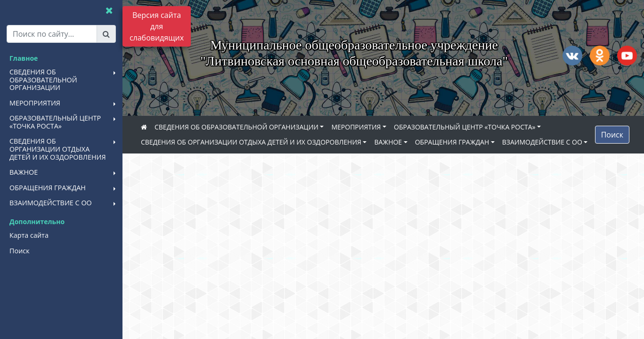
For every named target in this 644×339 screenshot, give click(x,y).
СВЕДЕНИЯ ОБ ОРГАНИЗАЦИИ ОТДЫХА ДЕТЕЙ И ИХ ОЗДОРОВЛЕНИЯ (251, 142)
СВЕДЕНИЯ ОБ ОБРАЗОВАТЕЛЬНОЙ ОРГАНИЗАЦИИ (236, 127)
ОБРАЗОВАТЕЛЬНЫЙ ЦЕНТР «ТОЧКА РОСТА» (465, 127)
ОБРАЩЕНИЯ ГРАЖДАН (452, 142)
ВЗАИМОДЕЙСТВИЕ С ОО (542, 142)
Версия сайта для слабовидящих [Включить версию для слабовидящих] (157, 26)
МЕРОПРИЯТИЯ (356, 127)
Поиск (612, 135)
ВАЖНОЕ (388, 142)
